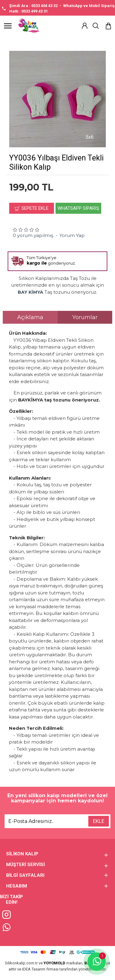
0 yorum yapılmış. (33, 235)
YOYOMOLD (54, 963)
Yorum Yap (72, 235)
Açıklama (30, 317)
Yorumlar (85, 317)
